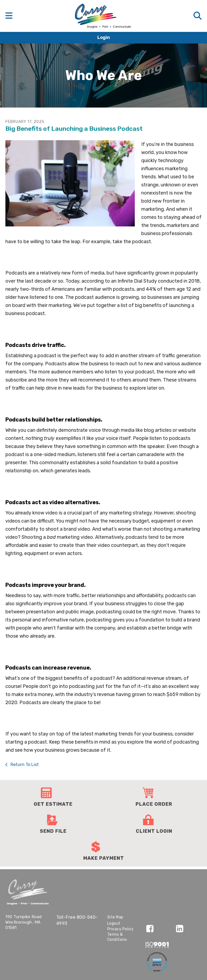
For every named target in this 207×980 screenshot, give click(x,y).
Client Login (154, 831)
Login (104, 37)
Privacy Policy (120, 929)
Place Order (154, 804)
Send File (53, 831)
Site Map (115, 917)
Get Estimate (53, 804)
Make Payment (104, 858)
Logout (114, 923)
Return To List (24, 765)
